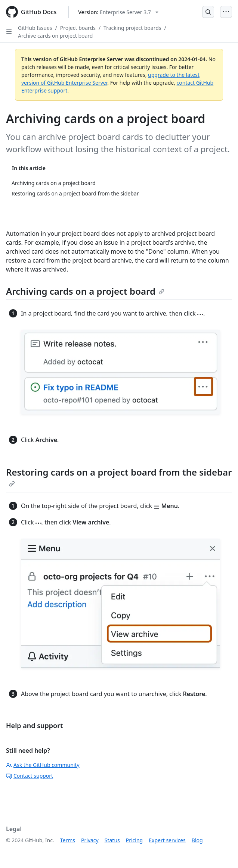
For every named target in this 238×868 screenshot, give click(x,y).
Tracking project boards (132, 28)
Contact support (30, 776)
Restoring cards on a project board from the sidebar (119, 476)
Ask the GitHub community (43, 765)
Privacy (90, 840)
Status (112, 840)
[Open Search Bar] (208, 12)
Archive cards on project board (55, 36)
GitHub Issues (35, 28)
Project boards (78, 28)
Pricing (134, 840)
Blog (197, 840)
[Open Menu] (226, 12)
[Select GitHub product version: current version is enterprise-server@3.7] (118, 12)
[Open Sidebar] (9, 32)
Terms (68, 840)
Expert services (167, 840)
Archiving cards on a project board (85, 291)
